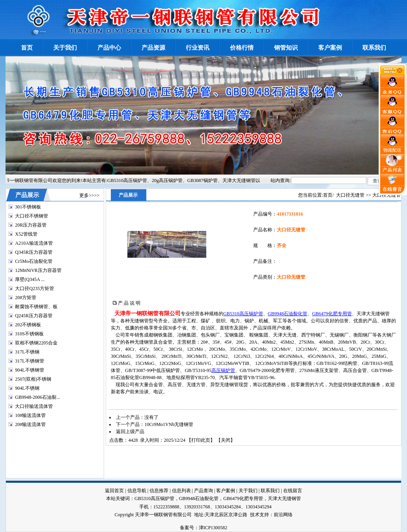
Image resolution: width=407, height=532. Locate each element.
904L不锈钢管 (29, 370)
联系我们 (270, 491)
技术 (255, 515)
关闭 (226, 440)
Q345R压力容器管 (34, 252)
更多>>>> (89, 195)
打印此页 (201, 440)
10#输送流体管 (30, 415)
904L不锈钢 (27, 388)
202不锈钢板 (28, 325)
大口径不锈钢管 (32, 216)
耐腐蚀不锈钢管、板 (36, 307)
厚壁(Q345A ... (30, 279)
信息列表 (181, 491)
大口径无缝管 (350, 195)
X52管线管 (26, 234)
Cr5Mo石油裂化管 (34, 261)
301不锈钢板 (28, 207)
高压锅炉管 (223, 370)
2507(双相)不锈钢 (33, 379)
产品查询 (203, 491)
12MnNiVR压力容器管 (38, 270)
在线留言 (293, 491)
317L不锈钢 (27, 352)
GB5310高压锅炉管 (243, 314)
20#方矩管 (26, 298)
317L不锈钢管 (29, 361)
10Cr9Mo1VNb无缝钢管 (169, 424)
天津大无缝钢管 (284, 499)
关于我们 (248, 491)
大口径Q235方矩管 (35, 288)
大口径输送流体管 (34, 406)
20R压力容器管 (31, 225)
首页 (328, 195)
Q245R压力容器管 (34, 316)
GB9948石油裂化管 (288, 314)
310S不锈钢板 (29, 334)
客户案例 (226, 491)
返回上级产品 (130, 432)
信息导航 (137, 491)
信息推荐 (159, 491)
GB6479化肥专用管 (332, 314)
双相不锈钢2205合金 (36, 343)
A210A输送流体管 (34, 243)
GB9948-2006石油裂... (37, 397)
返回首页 (114, 491)
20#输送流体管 (30, 424)
